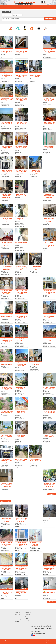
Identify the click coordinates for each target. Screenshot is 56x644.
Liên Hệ (16, 617)
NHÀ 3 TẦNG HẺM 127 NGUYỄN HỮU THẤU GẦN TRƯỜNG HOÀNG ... (21, 51)
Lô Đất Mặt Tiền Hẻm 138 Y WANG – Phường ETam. (7, 75)
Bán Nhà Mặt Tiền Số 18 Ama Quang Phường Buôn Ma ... (21, 148)
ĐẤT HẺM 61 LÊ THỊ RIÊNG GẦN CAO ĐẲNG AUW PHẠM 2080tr (21, 364)
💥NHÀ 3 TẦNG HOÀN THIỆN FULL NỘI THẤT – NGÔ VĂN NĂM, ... (21, 437)
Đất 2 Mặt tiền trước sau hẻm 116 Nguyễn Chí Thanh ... (7, 244)
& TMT (46, 643)
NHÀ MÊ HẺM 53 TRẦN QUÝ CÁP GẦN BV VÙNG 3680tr (7, 389)
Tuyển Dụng (18, 619)
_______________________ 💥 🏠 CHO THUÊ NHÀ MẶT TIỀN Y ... (21, 592)
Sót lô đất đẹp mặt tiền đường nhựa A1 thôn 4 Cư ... (7, 100)
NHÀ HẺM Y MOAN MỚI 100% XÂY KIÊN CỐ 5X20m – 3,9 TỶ (36, 268)
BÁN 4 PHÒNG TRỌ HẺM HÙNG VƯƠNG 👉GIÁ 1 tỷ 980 (21, 268)
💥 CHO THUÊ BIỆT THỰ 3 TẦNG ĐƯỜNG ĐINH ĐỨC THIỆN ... (21, 568)
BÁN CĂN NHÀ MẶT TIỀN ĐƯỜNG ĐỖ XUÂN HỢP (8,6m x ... (49, 124)
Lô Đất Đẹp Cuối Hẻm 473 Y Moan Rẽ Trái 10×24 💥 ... (36, 172)
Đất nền (49, 56)
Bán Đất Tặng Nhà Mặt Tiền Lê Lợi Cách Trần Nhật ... (21, 124)
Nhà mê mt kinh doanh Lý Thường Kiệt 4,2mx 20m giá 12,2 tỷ (49, 485)
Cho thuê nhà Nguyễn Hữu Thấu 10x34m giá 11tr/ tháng (49, 568)
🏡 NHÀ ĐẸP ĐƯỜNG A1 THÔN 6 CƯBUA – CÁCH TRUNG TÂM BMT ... (7, 268)
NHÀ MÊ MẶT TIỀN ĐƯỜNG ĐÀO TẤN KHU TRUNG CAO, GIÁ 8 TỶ (7, 340)
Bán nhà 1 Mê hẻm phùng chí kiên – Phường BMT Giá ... (7, 196)
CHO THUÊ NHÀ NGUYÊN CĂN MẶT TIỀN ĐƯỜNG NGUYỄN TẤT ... (36, 544)
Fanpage (17, 621)
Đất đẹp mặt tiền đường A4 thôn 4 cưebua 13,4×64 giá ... (21, 413)
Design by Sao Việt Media (50, 640)
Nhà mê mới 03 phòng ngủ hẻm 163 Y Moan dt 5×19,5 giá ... (49, 220)
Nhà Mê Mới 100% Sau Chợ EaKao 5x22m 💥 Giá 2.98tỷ (7, 172)
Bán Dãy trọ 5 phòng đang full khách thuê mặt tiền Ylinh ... (21, 75)
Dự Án (21, 549)
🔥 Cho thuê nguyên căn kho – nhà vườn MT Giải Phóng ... (7, 520)
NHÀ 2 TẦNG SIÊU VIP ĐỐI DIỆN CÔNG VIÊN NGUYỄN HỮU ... (21, 172)
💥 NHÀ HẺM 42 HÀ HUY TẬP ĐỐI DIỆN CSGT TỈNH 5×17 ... (49, 292)
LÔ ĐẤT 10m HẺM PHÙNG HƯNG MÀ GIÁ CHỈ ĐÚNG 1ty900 (21, 100)
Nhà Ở (21, 56)
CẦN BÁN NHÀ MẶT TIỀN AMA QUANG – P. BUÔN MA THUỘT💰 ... (7, 292)
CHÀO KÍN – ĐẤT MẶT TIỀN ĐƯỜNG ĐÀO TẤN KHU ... (49, 316)
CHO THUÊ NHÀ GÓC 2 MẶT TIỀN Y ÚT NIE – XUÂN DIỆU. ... (7, 568)
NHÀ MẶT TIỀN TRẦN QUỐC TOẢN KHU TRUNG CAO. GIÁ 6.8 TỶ (21, 316)
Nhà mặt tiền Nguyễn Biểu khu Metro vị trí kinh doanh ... (7, 592)
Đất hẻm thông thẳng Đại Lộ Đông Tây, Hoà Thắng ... (7, 544)
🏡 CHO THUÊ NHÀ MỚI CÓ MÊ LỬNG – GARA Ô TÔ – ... (49, 592)
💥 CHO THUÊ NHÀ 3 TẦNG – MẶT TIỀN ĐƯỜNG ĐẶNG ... (21, 544)
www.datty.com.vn (40, 634)
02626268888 (38, 632)
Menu (3, 7)
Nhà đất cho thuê (35, 550)
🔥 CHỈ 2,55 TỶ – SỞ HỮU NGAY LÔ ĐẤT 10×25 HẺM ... (7, 220)
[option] (11, 30)
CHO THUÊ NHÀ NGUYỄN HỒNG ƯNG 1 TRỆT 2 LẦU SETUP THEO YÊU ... (21, 520)
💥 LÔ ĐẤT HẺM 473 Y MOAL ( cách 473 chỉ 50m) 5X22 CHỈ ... (49, 100)
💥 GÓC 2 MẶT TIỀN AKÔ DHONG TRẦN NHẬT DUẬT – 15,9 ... (49, 51)
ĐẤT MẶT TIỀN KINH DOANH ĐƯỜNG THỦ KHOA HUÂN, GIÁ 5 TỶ (36, 75)
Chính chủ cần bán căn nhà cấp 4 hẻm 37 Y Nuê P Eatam (21, 292)
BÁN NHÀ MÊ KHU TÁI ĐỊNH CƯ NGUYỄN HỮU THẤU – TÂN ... (7, 148)
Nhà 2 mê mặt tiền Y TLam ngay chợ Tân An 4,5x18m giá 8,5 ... (7, 485)
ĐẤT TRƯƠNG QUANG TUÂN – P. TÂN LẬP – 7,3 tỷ (36, 461)
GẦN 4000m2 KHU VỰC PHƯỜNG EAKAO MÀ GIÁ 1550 (7, 124)
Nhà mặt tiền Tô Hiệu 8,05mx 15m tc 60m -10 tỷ (7, 51)
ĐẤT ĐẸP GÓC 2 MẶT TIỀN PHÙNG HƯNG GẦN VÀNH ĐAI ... (49, 413)
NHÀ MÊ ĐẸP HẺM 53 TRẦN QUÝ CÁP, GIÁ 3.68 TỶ (7, 461)
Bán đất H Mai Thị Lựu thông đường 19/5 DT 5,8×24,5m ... (49, 196)
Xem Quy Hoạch (27, 621)
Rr (49, 519)
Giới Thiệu (17, 615)
